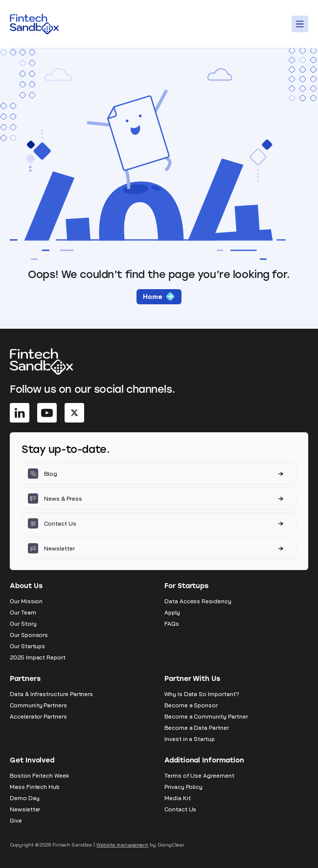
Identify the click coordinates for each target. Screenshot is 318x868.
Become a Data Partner (197, 728)
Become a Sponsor (191, 705)
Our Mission (26, 601)
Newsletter (25, 809)
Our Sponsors (29, 635)
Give (16, 820)
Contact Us (180, 809)
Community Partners (38, 705)
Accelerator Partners (38, 716)
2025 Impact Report (38, 657)
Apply (172, 612)
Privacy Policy (183, 787)
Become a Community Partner (206, 716)
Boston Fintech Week (39, 775)
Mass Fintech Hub (35, 787)
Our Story (23, 624)
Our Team (23, 612)
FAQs (172, 624)
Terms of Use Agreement (199, 775)
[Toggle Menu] (301, 24)
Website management (122, 845)
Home (159, 297)
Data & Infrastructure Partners (51, 694)
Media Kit (177, 798)
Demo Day (25, 798)
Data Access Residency (198, 601)
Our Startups (27, 646)
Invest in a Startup (190, 739)
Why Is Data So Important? (202, 694)
